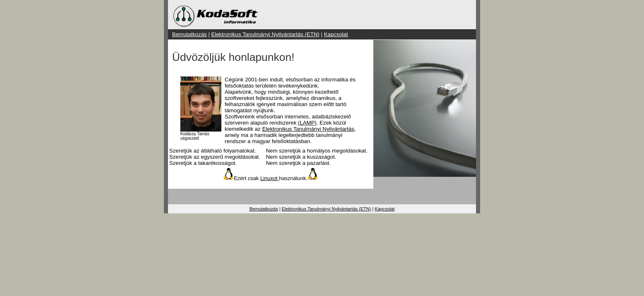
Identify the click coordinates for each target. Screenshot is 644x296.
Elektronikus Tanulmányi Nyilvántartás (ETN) (265, 34)
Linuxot (270, 178)
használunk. (293, 178)
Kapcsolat (336, 34)
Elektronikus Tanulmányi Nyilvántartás (308, 129)
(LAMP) (307, 123)
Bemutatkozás (189, 34)
